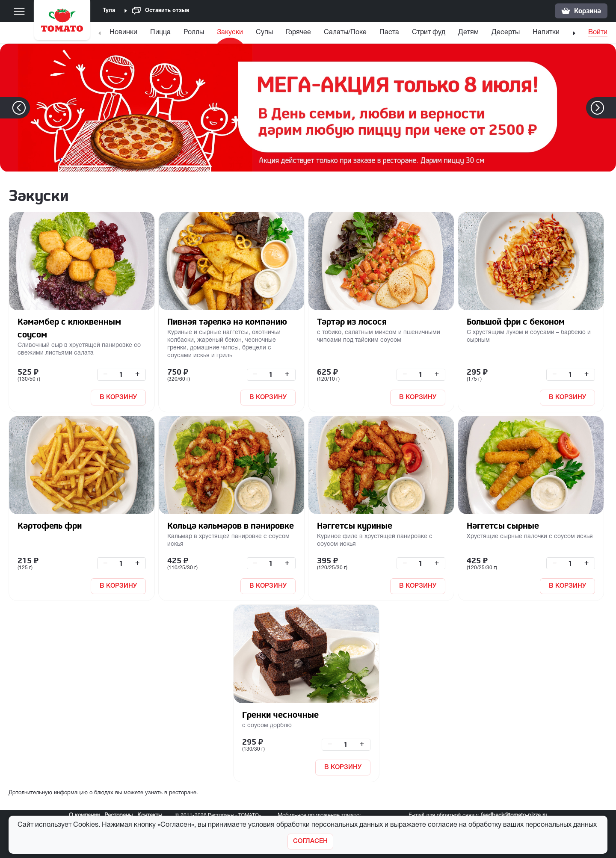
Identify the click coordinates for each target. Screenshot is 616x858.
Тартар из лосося (352, 321)
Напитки (546, 33)
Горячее (298, 33)
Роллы (194, 33)
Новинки (123, 33)
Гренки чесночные (280, 715)
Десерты (506, 33)
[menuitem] (124, 34)
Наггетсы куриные (355, 525)
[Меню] (19, 11)
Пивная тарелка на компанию (227, 321)
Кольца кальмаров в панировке (231, 525)
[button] (610, 108)
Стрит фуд (429, 33)
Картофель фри (50, 525)
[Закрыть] (310, 842)
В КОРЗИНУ (118, 397)
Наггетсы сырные (503, 525)
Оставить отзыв (161, 11)
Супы (264, 33)
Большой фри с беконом (516, 321)
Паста (389, 33)
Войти (598, 33)
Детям (468, 33)
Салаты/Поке (345, 33)
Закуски (230, 33)
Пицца (160, 33)
